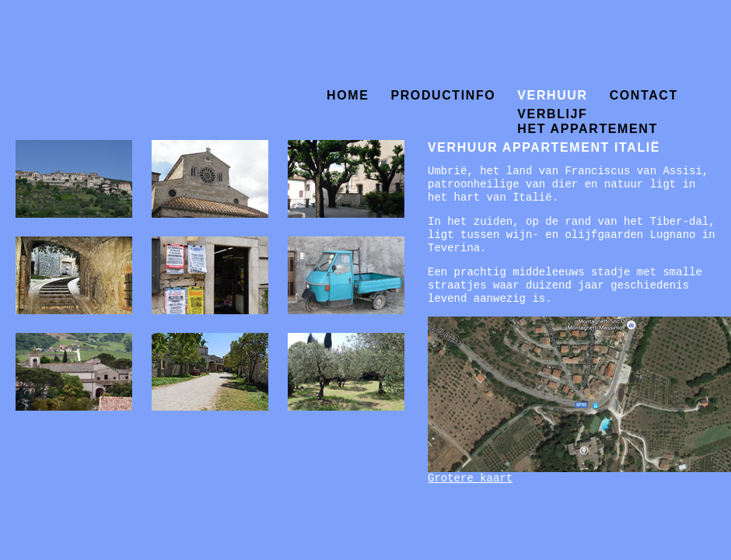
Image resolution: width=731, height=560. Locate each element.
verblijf (552, 112)
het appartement (587, 126)
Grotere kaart (470, 479)
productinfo (443, 95)
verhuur (552, 95)
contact (644, 95)
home (348, 95)
